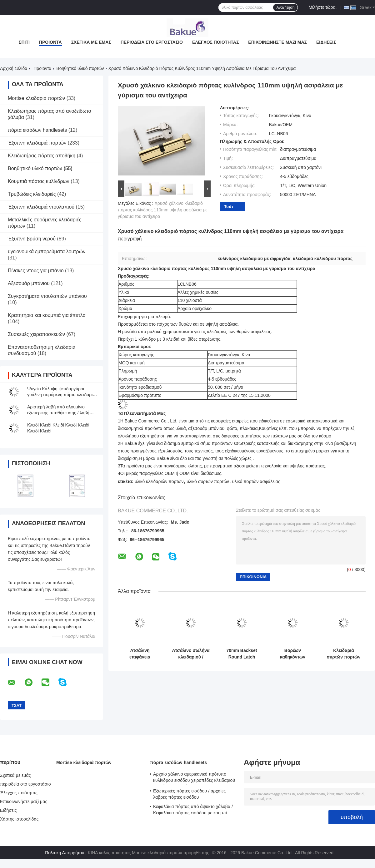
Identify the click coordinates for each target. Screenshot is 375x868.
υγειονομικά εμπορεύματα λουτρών (47, 252)
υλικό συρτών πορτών (208, 481)
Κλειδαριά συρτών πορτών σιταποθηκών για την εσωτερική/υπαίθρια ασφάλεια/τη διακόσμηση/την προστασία (343, 654)
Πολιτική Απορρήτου (65, 853)
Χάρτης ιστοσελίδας (19, 819)
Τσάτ (229, 207)
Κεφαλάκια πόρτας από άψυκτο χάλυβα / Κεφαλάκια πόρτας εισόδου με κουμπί (193, 810)
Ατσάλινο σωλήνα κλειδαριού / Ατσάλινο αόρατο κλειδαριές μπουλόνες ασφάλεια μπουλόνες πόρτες (191, 654)
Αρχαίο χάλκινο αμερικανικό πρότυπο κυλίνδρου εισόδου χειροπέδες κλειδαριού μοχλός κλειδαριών (194, 778)
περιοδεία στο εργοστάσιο (152, 42)
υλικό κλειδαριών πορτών (159, 481)
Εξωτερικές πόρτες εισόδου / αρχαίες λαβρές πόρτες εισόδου (189, 794)
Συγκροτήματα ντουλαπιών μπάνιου (47, 296)
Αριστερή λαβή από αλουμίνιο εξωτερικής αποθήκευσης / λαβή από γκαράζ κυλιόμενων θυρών (58, 413)
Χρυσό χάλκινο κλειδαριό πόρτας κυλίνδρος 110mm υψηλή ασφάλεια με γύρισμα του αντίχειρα (162, 210)
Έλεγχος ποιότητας (215, 42)
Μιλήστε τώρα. (322, 7)
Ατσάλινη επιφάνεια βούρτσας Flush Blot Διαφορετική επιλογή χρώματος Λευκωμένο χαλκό (140, 654)
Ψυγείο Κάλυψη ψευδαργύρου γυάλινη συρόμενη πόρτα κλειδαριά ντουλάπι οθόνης (61, 395)
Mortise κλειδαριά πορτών (36, 98)
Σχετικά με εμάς (91, 42)
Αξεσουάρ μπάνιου (29, 283)
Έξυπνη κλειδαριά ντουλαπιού (41, 207)
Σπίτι (24, 42)
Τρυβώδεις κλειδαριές (32, 194)
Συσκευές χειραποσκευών (36, 334)
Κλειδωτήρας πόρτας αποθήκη (42, 156)
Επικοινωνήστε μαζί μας (277, 42)
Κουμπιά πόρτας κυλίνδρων (39, 181)
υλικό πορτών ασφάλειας (256, 481)
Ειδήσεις (326, 42)
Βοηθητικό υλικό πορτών (80, 68)
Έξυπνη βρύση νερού (32, 239)
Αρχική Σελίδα (14, 68)
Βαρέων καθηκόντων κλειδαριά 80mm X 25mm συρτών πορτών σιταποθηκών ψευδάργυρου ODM (293, 654)
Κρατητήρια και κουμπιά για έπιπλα (47, 315)
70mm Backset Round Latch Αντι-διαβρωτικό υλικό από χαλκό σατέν (242, 654)
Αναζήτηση (285, 7)
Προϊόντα (50, 42)
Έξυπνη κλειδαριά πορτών (37, 143)
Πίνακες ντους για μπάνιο (36, 271)
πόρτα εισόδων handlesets (37, 130)
